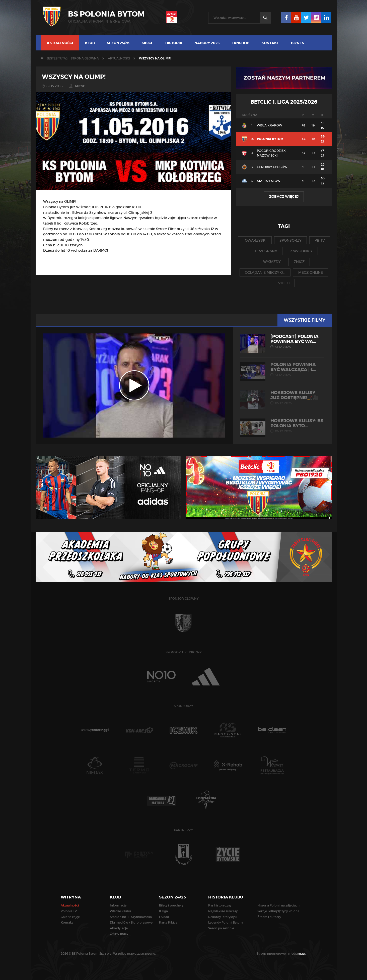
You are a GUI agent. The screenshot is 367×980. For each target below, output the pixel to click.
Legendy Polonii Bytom (226, 922)
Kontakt (270, 43)
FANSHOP (240, 43)
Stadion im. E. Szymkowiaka (131, 917)
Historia (174, 43)
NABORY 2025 (207, 43)
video (284, 283)
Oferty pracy (119, 934)
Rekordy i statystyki (223, 917)
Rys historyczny (220, 905)
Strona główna (85, 58)
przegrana (266, 251)
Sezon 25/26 (118, 43)
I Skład (164, 917)
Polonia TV (69, 911)
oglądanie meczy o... (265, 272)
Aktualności (60, 43)
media (297, 954)
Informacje (118, 905)
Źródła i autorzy (269, 917)
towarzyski (255, 240)
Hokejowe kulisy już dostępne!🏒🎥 (282, 398)
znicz (299, 262)
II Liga (163, 911)
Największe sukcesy (223, 911)
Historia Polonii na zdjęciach (278, 905)
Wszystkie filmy (305, 320)
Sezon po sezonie (221, 928)
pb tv (320, 240)
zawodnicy (301, 251)
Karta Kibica (168, 922)
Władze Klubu (120, 911)
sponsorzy (290, 240)
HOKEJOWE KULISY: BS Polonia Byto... (282, 426)
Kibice (147, 43)
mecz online (311, 272)
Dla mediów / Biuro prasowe (131, 922)
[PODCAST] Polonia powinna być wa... (282, 341)
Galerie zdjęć (70, 917)
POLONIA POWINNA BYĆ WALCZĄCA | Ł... (282, 370)
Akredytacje (119, 928)
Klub (90, 43)
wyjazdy (272, 262)
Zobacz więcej (284, 196)
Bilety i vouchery (171, 905)
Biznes (298, 43)
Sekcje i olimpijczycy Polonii (278, 911)
